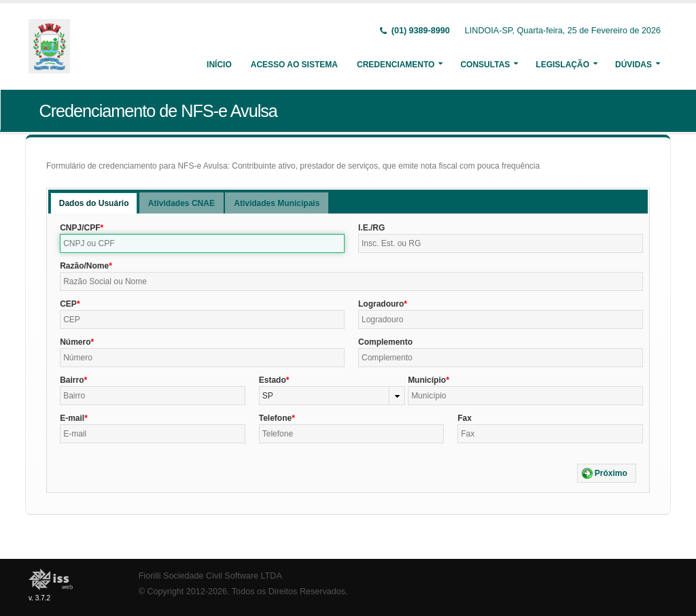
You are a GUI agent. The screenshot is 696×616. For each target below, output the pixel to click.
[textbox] (202, 243)
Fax (465, 418)
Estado (273, 380)
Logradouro (381, 304)
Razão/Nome (84, 266)
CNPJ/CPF (80, 228)
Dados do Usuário (94, 203)
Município (427, 380)
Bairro (72, 380)
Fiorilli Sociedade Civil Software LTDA (210, 576)
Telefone (275, 418)
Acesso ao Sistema (294, 65)
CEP (68, 304)
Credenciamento (396, 65)
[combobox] (332, 396)
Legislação (562, 65)
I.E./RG (371, 228)
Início (219, 65)
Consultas (485, 65)
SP (268, 396)
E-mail (72, 418)
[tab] (94, 203)
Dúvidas (633, 65)
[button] (607, 473)
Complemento (385, 342)
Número (75, 342)
